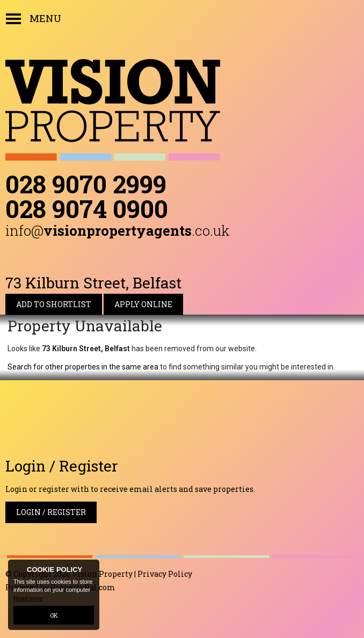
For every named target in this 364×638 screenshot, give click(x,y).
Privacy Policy (165, 574)
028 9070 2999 (86, 184)
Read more (28, 598)
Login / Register (51, 512)
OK (54, 615)
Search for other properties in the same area (83, 367)
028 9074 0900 (87, 208)
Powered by (60, 587)
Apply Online (143, 304)
